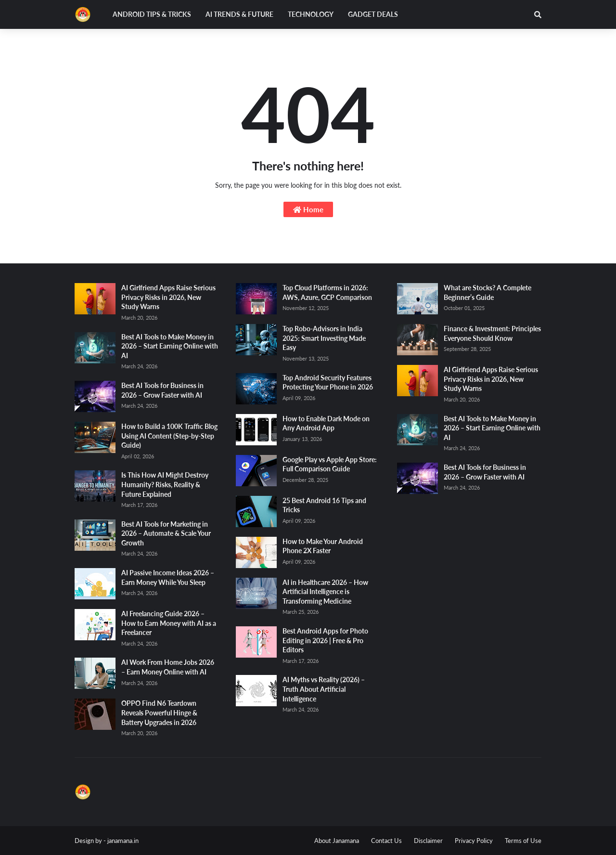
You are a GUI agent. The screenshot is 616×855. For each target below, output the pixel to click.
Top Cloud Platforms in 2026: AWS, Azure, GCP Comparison (327, 292)
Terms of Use (523, 841)
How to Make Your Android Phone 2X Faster (323, 546)
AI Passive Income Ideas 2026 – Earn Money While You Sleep (168, 577)
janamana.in (123, 841)
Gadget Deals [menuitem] (373, 14)
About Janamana (337, 841)
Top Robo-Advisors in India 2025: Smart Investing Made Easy (324, 338)
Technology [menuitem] (311, 14)
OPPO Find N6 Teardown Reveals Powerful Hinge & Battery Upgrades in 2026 (159, 712)
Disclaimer (428, 841)
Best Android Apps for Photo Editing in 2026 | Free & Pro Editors (325, 640)
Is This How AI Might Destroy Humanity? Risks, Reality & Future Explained (165, 484)
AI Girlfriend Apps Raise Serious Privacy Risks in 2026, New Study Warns (168, 297)
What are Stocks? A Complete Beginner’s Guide (488, 292)
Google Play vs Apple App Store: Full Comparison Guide (330, 464)
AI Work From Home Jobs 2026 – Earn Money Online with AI (168, 667)
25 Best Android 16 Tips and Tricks (324, 505)
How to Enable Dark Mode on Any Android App (326, 423)
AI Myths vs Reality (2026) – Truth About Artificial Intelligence (324, 689)
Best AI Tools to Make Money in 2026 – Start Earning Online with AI (170, 346)
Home (308, 209)
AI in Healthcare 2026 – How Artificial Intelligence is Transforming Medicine (325, 592)
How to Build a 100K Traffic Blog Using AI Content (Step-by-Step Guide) (169, 436)
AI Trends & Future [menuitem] (239, 14)
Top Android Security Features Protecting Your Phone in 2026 (328, 382)
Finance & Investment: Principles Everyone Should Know (492, 333)
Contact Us (386, 841)
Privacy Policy (474, 841)
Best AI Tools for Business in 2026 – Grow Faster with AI (162, 390)
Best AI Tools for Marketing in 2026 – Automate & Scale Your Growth (166, 533)
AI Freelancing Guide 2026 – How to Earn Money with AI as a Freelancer (169, 623)
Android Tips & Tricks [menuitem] (152, 14)
